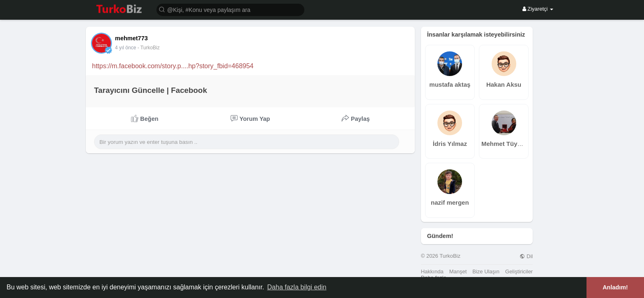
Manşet (458, 271)
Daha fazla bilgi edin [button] (297, 287)
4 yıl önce (125, 48)
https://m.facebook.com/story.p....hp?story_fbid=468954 (173, 66)
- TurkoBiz (149, 48)
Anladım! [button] (615, 287)
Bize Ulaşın (486, 271)
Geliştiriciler (519, 271)
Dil (526, 256)
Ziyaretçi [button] (538, 9)
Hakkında (432, 271)
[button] (230, 9)
